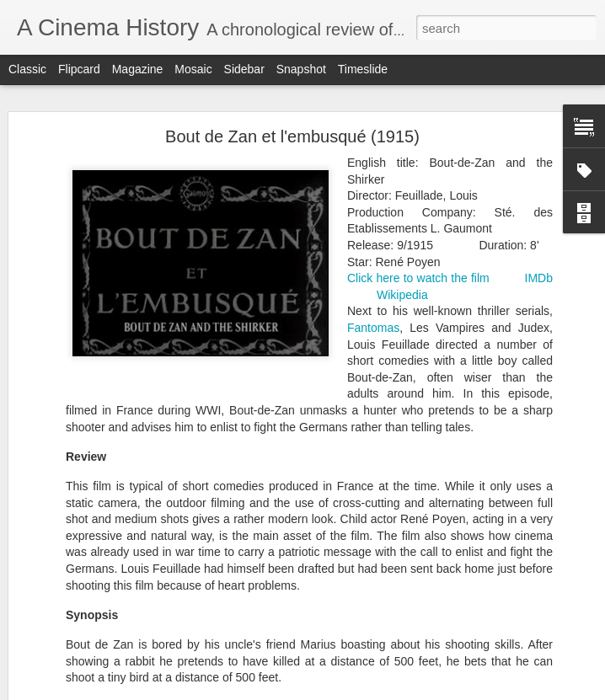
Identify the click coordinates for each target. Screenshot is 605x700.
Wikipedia (402, 295)
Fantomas (373, 328)
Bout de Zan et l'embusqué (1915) (292, 136)
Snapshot (301, 69)
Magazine (138, 69)
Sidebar (244, 69)
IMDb (539, 278)
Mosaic (193, 69)
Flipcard (79, 69)
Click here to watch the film (418, 278)
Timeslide (363, 69)
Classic (27, 69)
